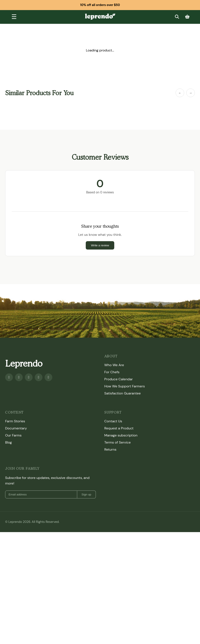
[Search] (177, 17)
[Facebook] (9, 377)
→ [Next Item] (190, 93)
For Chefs (112, 372)
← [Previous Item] (180, 93)
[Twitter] (39, 377)
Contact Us (113, 421)
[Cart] (187, 17)
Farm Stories (15, 421)
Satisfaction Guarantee (123, 393)
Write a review (100, 245)
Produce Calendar (119, 379)
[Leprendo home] (100, 16)
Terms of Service (118, 442)
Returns (110, 449)
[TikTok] (48, 377)
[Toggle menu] (14, 17)
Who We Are (114, 365)
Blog (8, 442)
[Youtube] (19, 377)
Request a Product (119, 428)
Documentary (16, 428)
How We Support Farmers (125, 386)
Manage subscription (121, 435)
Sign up (86, 494)
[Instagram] (29, 377)
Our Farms (13, 435)
